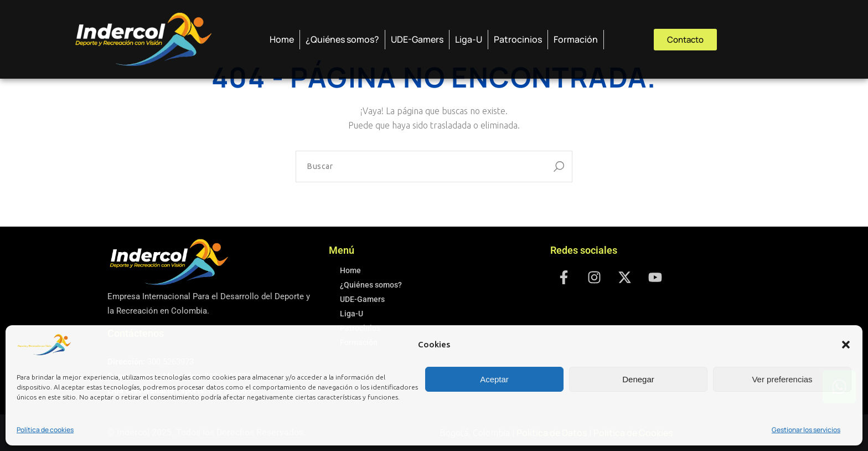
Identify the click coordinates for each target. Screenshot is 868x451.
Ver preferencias (782, 379)
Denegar (638, 379)
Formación (576, 39)
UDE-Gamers (417, 39)
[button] (846, 345)
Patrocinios (518, 39)
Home (282, 39)
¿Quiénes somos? (342, 39)
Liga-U (469, 39)
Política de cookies (45, 430)
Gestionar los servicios (806, 430)
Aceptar (494, 379)
